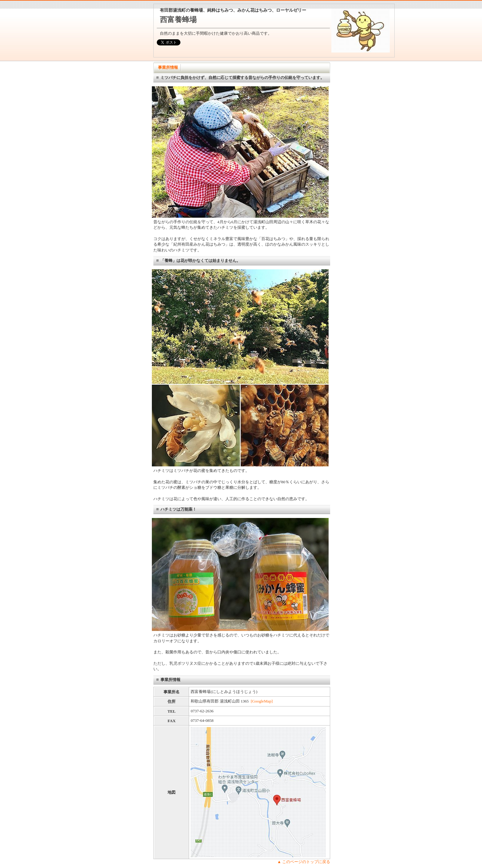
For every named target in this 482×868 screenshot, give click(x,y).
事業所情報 (168, 67)
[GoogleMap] (262, 701)
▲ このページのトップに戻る (304, 862)
